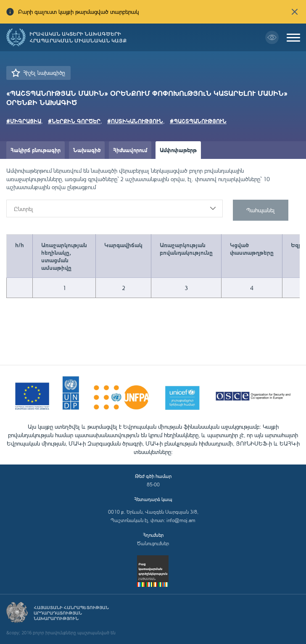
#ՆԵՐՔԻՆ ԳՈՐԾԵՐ (74, 121)
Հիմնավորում (130, 150)
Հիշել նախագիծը (44, 73)
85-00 (153, 484)
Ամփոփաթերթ (178, 150)
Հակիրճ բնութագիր (36, 150)
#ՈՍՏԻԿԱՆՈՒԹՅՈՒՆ (135, 121)
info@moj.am (181, 520)
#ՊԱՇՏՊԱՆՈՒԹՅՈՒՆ (198, 121)
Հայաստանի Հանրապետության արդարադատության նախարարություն (71, 613)
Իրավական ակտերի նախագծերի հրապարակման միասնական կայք (78, 37)
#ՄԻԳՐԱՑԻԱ (24, 121)
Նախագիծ (87, 150)
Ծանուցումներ (153, 543)
